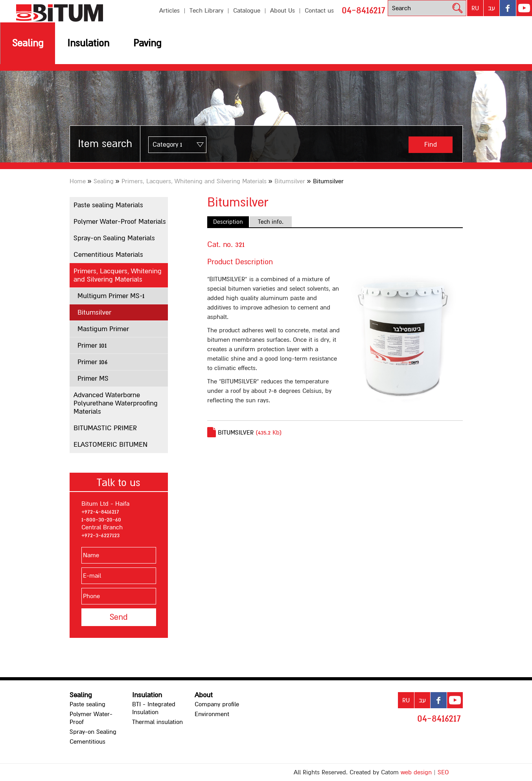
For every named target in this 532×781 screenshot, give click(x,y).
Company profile (217, 704)
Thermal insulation (157, 722)
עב (492, 8)
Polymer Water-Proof (91, 718)
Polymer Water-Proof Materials (120, 222)
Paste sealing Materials (108, 205)
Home (78, 181)
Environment (212, 714)
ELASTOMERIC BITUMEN (110, 445)
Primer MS (93, 379)
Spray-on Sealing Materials (114, 238)
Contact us (319, 11)
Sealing (28, 43)
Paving (147, 43)
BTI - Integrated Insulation (154, 708)
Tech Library (206, 11)
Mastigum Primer (103, 329)
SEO (443, 772)
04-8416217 (364, 10)
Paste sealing (87, 704)
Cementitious (87, 742)
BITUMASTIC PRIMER (105, 428)
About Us (283, 11)
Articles (169, 11)
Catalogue (247, 11)
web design (416, 772)
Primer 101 (92, 345)
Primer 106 (92, 362)
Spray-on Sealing (93, 732)
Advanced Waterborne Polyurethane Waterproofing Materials (116, 403)
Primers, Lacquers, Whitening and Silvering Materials (194, 181)
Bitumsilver (290, 181)
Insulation (88, 43)
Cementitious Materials (108, 255)
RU (475, 8)
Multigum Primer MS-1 (111, 296)
